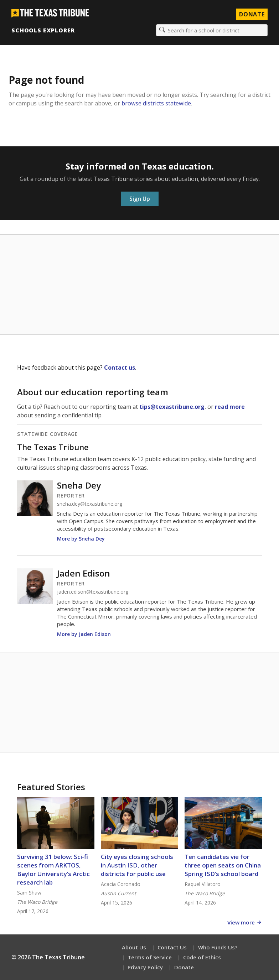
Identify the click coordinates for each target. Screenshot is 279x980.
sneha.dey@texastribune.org (90, 504)
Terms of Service (150, 957)
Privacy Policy (145, 967)
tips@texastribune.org (172, 407)
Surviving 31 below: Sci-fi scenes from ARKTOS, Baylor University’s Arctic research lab (53, 869)
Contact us (120, 367)
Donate (184, 967)
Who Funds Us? (218, 947)
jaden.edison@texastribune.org (93, 592)
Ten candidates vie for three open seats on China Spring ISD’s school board (223, 865)
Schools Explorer (43, 30)
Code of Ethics (202, 957)
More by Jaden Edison (84, 634)
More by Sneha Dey (81, 539)
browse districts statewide (156, 103)
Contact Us (172, 947)
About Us (134, 947)
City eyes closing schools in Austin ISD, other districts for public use (137, 865)
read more (230, 407)
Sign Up (140, 199)
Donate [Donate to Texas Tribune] (252, 14)
